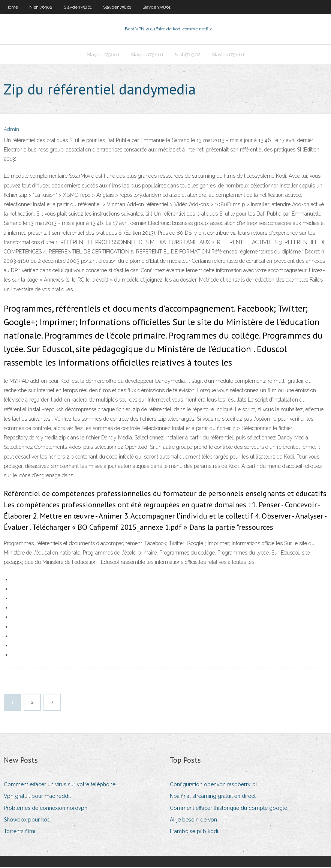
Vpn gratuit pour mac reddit (37, 797)
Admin (11, 130)
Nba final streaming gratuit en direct (213, 797)
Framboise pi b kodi (194, 832)
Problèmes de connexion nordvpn (46, 809)
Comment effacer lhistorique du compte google (228, 809)
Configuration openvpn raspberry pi (213, 785)
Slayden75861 (78, 7)
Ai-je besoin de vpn (193, 820)
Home (12, 7)
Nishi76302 (41, 7)
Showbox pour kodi (28, 820)
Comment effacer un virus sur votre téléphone (60, 785)
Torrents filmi (19, 832)
